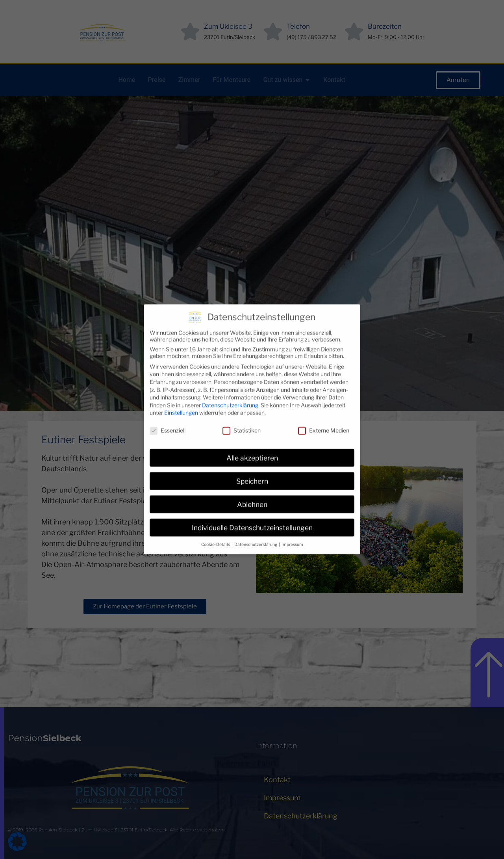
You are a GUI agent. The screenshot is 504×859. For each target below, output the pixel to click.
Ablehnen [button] (252, 486)
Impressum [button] (292, 526)
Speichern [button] (252, 462)
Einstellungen (181, 394)
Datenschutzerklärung (230, 386)
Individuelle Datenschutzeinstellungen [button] (252, 509)
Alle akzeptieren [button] (252, 439)
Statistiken (242, 412)
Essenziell (168, 412)
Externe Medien (324, 412)
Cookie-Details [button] (216, 526)
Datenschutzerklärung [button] (256, 526)
